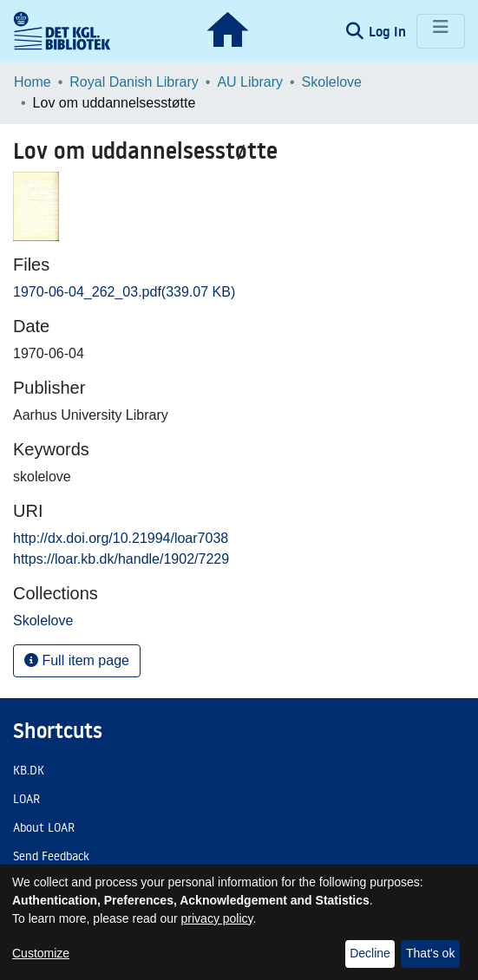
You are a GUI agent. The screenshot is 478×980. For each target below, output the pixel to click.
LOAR (26, 799)
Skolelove (332, 82)
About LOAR (44, 827)
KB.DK (29, 770)
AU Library (250, 82)
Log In (389, 31)
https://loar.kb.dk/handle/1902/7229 (121, 559)
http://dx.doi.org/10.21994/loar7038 (121, 538)
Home (33, 82)
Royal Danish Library (134, 82)
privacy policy (217, 918)
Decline (370, 953)
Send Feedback (51, 856)
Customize (41, 953)
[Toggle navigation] (441, 31)
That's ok (430, 953)
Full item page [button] (77, 660)
